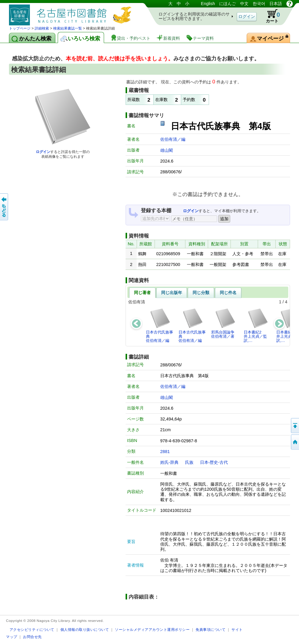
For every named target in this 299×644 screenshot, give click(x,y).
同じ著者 (142, 293)
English (208, 4)
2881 (165, 452)
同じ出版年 (172, 293)
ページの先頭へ (295, 426)
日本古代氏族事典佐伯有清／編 (160, 325)
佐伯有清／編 (173, 139)
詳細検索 (42, 28)
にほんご (228, 4)
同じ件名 (228, 293)
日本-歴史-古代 (214, 462)
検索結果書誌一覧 (68, 28)
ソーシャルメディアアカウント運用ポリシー (152, 630)
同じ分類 (201, 293)
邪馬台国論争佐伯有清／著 (224, 323)
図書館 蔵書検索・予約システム (72, 13)
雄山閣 (167, 150)
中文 (244, 4)
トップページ (20, 28)
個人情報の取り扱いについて (85, 630)
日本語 (276, 4)
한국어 (259, 4)
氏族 (189, 462)
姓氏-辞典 (169, 462)
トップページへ (295, 442)
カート (270, 16)
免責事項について (210, 630)
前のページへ (4, 207)
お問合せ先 (32, 637)
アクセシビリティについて (32, 630)
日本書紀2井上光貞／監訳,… (256, 325)
